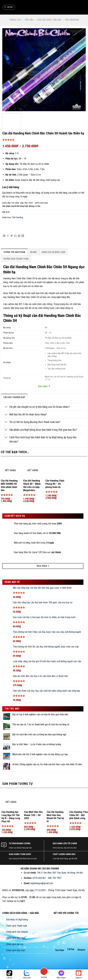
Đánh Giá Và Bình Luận (54, 252)
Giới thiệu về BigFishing (17, 920)
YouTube (60, 950)
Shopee (81, 950)
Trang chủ (15, 20)
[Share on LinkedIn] (23, 236)
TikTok (71, 949)
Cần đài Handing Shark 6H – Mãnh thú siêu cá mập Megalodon (32, 485)
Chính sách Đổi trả (15, 944)
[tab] (14, 252)
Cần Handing (72, 20)
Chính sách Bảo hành (16, 938)
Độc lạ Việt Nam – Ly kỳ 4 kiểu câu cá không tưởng (37, 744)
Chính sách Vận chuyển (17, 932)
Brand (33, 252)
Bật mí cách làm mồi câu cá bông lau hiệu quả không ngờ (39, 734)
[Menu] (9, 7)
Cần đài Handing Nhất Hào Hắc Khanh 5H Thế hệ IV (55, 817)
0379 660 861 (39, 878)
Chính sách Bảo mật (16, 950)
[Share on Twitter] (12, 236)
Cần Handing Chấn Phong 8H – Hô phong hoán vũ (55, 484)
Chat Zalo (27, 974)
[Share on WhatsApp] (4, 236)
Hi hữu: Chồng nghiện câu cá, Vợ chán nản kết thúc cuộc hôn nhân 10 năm (47, 764)
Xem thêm (43, 386)
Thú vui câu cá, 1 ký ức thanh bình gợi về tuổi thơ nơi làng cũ (41, 724)
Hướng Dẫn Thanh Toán (16, 259)
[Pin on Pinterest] (19, 236)
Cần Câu (29, 20)
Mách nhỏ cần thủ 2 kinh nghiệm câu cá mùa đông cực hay (40, 754)
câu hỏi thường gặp (14, 397)
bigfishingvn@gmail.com (42, 883)
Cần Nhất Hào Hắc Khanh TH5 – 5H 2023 (33, 815)
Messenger (61, 974)
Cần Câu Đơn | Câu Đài (49, 20)
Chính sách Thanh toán (17, 926)
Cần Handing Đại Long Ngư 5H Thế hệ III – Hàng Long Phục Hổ (11, 817)
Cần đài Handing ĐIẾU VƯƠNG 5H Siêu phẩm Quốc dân (9, 485)
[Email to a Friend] (15, 236)
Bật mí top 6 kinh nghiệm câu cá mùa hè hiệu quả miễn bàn (40, 714)
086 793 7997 (55, 878)
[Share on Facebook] (8, 236)
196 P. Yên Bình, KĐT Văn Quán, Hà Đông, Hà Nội (60, 873)
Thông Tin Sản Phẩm (14, 252)
